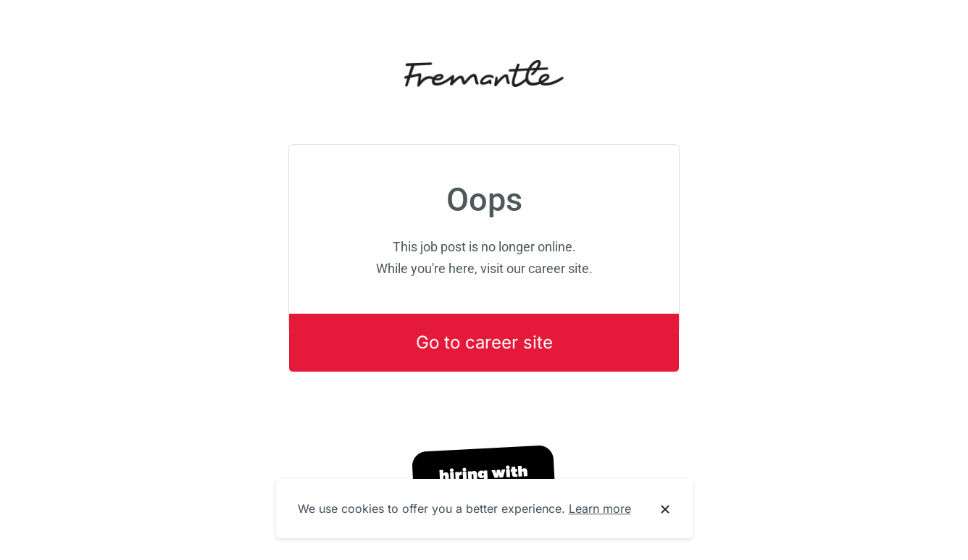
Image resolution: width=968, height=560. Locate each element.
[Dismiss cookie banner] (665, 509)
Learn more (600, 509)
